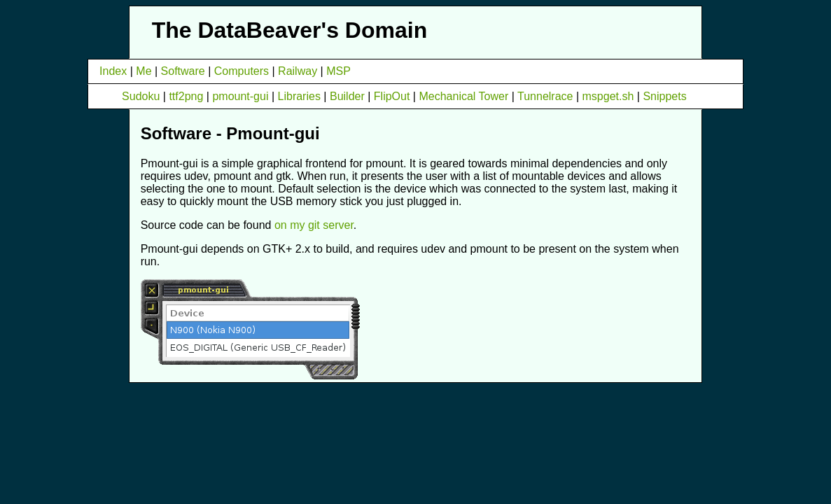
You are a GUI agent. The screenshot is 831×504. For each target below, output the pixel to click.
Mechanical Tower (463, 96)
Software (183, 71)
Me (144, 71)
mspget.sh (608, 96)
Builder (347, 96)
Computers (242, 71)
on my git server (314, 225)
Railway (298, 71)
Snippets (664, 96)
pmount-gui (240, 96)
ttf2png (186, 96)
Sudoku (141, 96)
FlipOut (392, 96)
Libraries (299, 96)
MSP (338, 71)
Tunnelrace (545, 96)
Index (113, 71)
